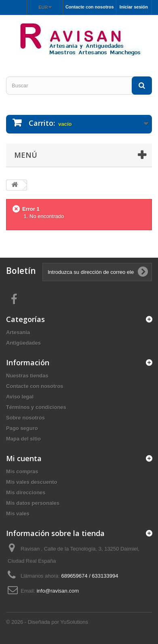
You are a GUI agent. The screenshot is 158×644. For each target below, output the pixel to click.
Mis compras (22, 471)
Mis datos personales (33, 503)
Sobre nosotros (25, 418)
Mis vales (18, 514)
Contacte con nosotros (90, 7)
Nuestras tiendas (27, 376)
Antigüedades (23, 343)
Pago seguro (22, 428)
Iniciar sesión (134, 7)
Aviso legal (20, 397)
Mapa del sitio (23, 439)
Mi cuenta (24, 458)
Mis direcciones (26, 493)
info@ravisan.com (58, 591)
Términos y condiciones (36, 407)
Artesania (18, 332)
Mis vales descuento (32, 482)
